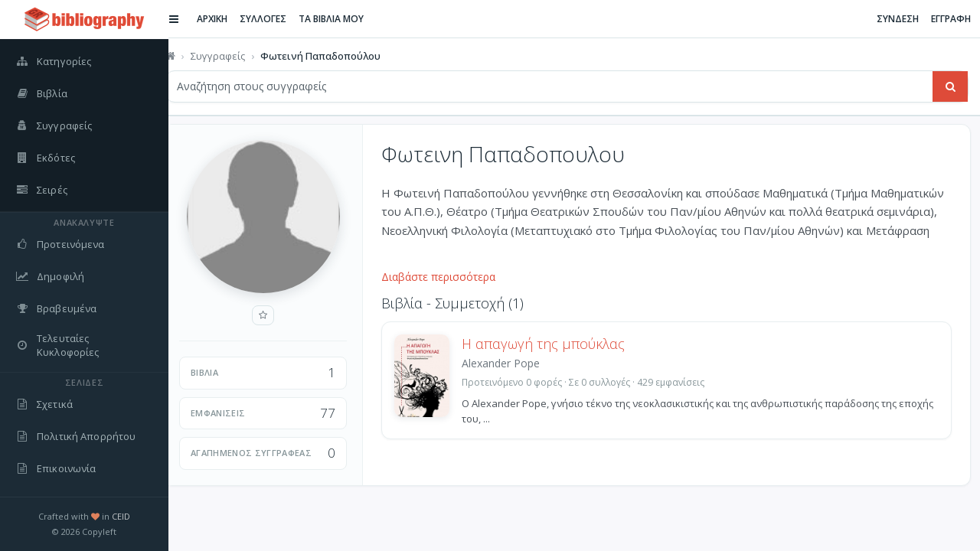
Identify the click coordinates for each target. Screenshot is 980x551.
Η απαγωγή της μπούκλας (558, 344)
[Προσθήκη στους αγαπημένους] (278, 315)
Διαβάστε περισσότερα (453, 277)
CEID (121, 516)
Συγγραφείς (232, 56)
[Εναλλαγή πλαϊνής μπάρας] (188, 19)
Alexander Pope (515, 363)
